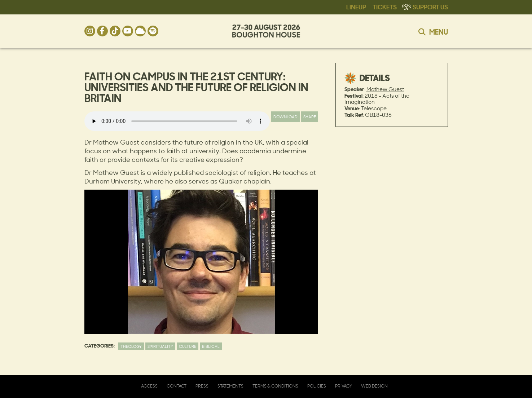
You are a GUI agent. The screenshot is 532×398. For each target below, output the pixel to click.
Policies (317, 386)
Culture (188, 346)
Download (285, 117)
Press (202, 386)
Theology (131, 346)
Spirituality (160, 346)
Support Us (430, 6)
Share (310, 117)
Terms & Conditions (275, 386)
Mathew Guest (385, 89)
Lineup (356, 6)
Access (149, 386)
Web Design (374, 386)
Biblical (211, 346)
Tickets (385, 6)
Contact (177, 386)
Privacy (344, 386)
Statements (230, 386)
